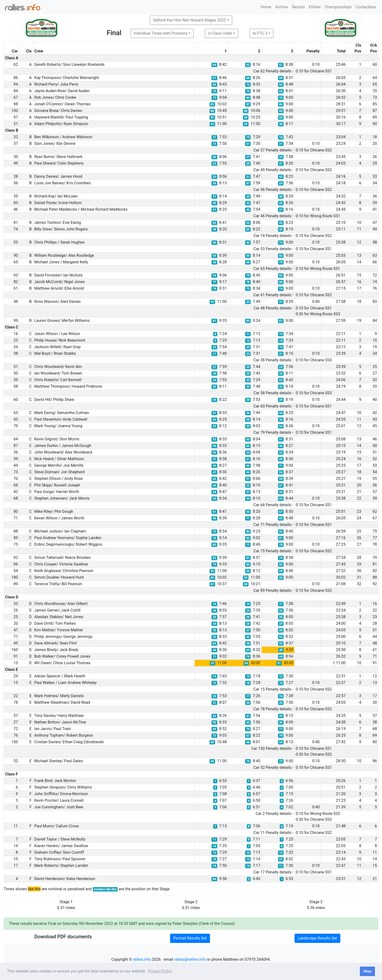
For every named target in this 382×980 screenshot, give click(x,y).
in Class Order (220, 33)
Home (266, 7)
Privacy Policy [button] (160, 971)
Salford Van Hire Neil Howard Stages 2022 (190, 20)
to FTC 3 (260, 33)
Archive (282, 7)
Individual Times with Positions (161, 33)
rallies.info (142, 959)
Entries (315, 7)
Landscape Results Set (317, 938)
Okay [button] (367, 971)
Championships (338, 7)
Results (298, 7)
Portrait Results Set (190, 938)
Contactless (366, 7)
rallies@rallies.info (190, 959)
